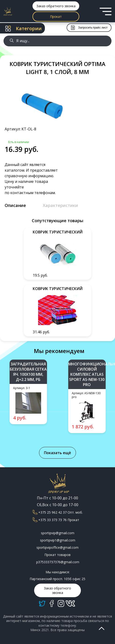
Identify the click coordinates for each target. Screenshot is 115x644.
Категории (23, 28)
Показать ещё (57, 453)
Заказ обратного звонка (56, 6)
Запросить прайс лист (89, 28)
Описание (15, 205)
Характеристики (60, 205)
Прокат (56, 17)
